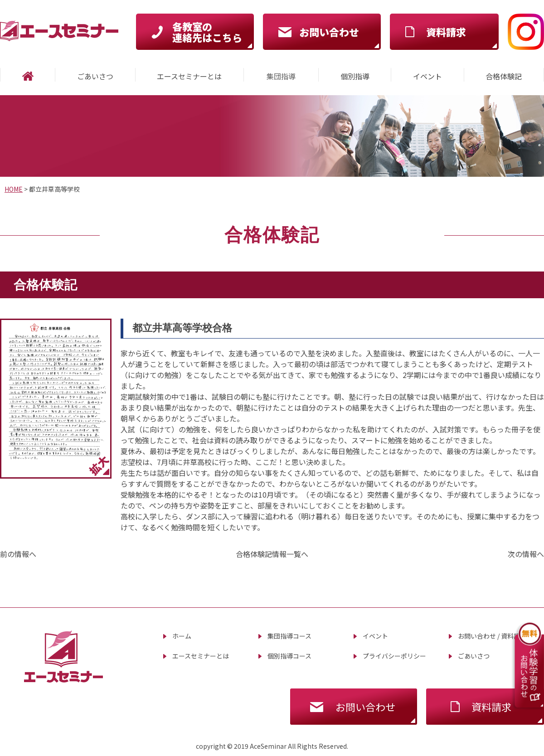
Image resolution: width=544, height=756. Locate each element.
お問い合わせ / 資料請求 (492, 636)
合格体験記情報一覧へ (272, 554)
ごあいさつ (474, 656)
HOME (14, 189)
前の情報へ (18, 554)
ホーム (182, 636)
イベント (375, 636)
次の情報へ (526, 554)
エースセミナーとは (201, 656)
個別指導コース (289, 656)
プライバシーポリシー (394, 656)
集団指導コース (289, 636)
